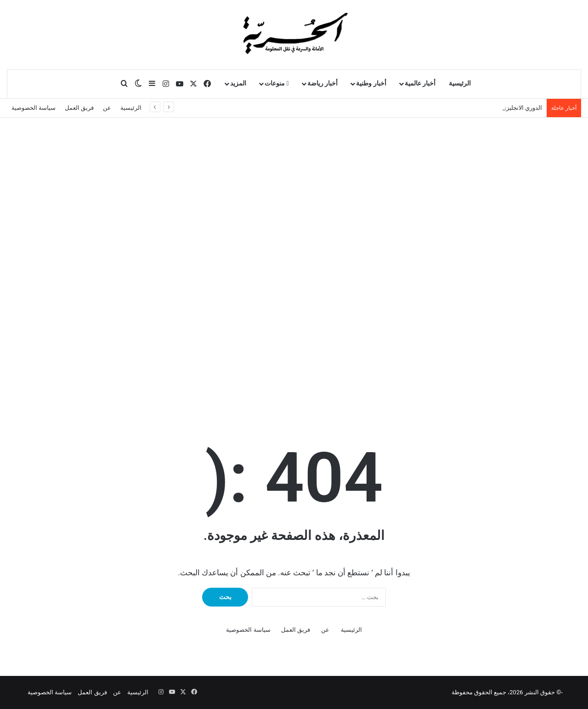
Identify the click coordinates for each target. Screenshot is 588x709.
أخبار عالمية (420, 83)
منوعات (277, 83)
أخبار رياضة (323, 83)
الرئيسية (460, 83)
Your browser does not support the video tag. (358, 334)
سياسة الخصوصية (34, 108)
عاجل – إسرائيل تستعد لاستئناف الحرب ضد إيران (481, 108)
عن (107, 108)
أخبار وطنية (371, 83)
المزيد (238, 83)
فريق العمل (79, 108)
